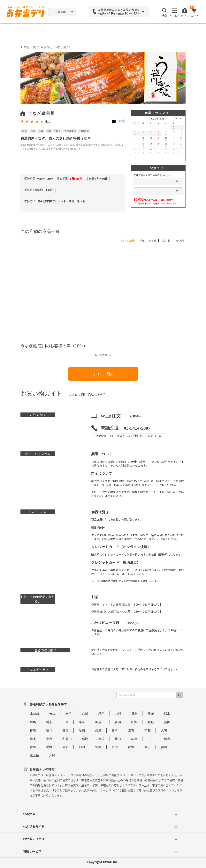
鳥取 (85, 739)
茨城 (151, 714)
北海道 (34, 714)
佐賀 (98, 747)
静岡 (65, 730)
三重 (115, 730)
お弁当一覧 (28, 47)
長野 (151, 722)
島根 (101, 739)
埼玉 (49, 722)
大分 (148, 747)
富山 (167, 722)
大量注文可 (70, 131)
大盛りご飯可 (54, 131)
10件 (121, 121)
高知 (65, 747)
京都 (148, 730)
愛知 (82, 730)
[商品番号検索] (146, 695)
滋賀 (131, 730)
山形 (118, 714)
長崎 (115, 747)
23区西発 (84, 131)
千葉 (65, 722)
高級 (41, 131)
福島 (134, 714)
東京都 (45, 47)
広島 (134, 739)
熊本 (131, 747)
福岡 (82, 747)
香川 (33, 747)
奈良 (49, 739)
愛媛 (49, 747)
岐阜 (98, 730)
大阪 (164, 730)
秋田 (101, 714)
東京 (82, 722)
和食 (25, 131)
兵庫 (33, 739)
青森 (52, 714)
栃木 (167, 714)
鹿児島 (34, 755)
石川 (33, 730)
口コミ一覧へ (103, 374)
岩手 (69, 714)
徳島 (167, 739)
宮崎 (164, 747)
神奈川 (100, 722)
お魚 (33, 131)
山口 (151, 739)
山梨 (134, 722)
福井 (49, 730)
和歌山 (67, 739)
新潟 (118, 722)
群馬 (33, 722)
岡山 (118, 739)
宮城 (85, 714)
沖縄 (52, 755)
